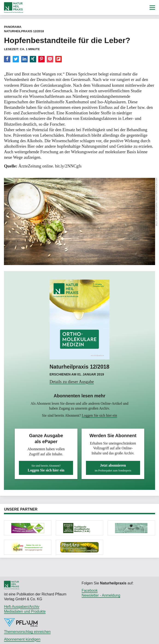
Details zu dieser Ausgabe (72, 382)
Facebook (90, 591)
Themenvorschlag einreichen (27, 632)
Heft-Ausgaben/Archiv (22, 607)
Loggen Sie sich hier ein (99, 415)
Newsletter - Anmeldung (101, 595)
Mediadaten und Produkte (25, 611)
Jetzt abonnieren (113, 468)
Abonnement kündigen (22, 639)
